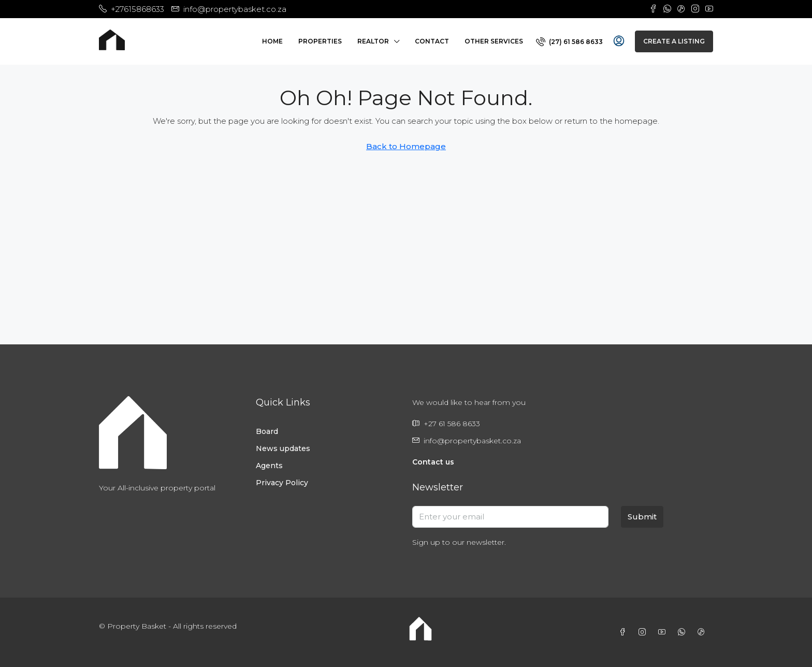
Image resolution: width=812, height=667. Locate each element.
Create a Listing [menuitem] (674, 41)
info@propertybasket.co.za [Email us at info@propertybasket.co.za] (472, 441)
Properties (320, 41)
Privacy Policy (282, 483)
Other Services (494, 41)
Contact (432, 41)
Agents (269, 466)
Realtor (373, 41)
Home (272, 41)
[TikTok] (703, 632)
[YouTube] (664, 632)
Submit (642, 517)
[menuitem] (569, 42)
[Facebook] (625, 632)
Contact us (433, 462)
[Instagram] (644, 632)
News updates (283, 448)
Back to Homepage (406, 146)
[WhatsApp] (684, 632)
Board (267, 431)
